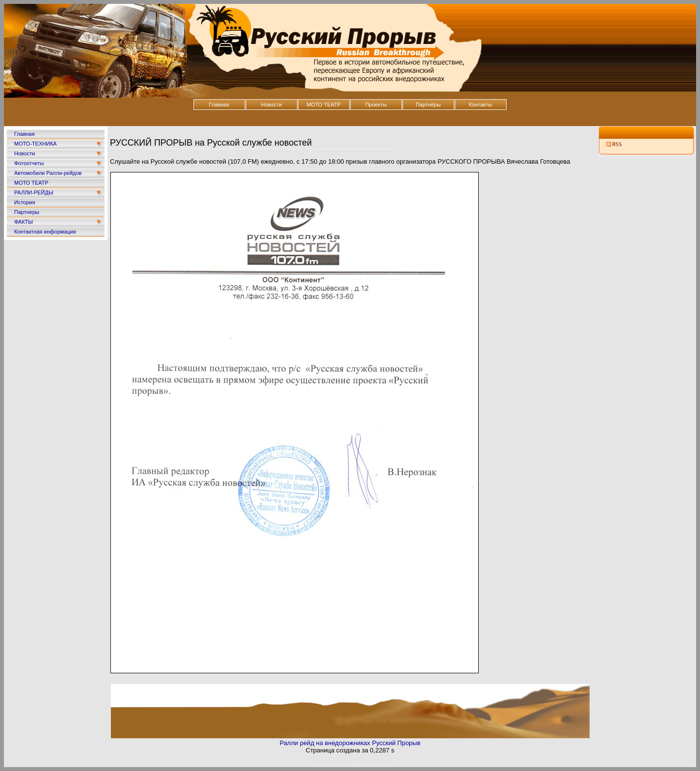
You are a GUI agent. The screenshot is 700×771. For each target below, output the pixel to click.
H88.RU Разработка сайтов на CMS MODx (350, 764)
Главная (219, 105)
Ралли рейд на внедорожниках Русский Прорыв (350, 743)
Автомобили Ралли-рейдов (48, 173)
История (25, 202)
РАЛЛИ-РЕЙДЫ (34, 193)
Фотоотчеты (29, 163)
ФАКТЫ (23, 222)
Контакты (481, 105)
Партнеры (27, 212)
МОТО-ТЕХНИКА (35, 144)
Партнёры (428, 105)
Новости (271, 105)
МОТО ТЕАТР (323, 105)
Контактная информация (45, 232)
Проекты (376, 105)
